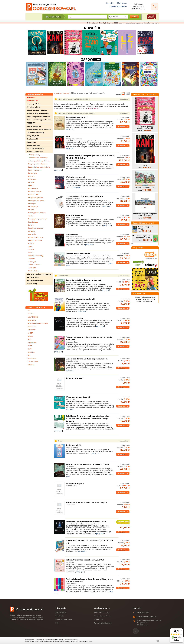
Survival (31, 249)
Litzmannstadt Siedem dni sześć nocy (84, 196)
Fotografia (32, 179)
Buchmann (32, 359)
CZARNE (31, 365)
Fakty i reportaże (35, 170)
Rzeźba (31, 243)
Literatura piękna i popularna (39, 274)
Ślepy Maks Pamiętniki (76, 117)
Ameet (30, 336)
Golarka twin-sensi (75, 378)
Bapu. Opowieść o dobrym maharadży (84, 280)
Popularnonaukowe (36, 228)
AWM (30, 349)
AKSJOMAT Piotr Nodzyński (38, 323)
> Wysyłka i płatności (118, 6)
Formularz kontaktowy (103, 623)
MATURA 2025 (33, 277)
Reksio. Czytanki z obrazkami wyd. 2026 (85, 560)
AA (29, 311)
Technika (32, 259)
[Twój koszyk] (155, 7)
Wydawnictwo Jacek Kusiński (39, 129)
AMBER (30, 333)
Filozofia (31, 176)
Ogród (31, 216)
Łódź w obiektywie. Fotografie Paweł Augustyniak (145, 215)
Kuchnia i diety (34, 194)
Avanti (30, 346)
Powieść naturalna (75, 318)
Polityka (31, 225)
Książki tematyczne (35, 152)
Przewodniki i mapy (36, 237)
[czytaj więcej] (93, 108)
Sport (31, 246)
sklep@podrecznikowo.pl (146, 616)
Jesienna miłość (74, 445)
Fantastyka (33, 173)
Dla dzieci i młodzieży (36, 133)
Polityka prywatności (64, 619)
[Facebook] (136, 631)
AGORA (31, 314)
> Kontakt (109, 3)
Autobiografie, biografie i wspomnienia (41, 161)
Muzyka (31, 210)
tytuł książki (114, 17)
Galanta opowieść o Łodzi (78, 254)
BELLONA (31, 352)
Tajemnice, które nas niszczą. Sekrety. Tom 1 (87, 464)
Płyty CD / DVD (33, 136)
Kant (68, 136)
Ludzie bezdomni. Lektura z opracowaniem (87, 359)
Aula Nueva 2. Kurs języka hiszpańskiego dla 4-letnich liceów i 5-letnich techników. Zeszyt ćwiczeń (88, 419)
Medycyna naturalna (36, 201)
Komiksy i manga (35, 191)
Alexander (32, 330)
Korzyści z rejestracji (102, 616)
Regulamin (60, 616)
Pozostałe (32, 234)
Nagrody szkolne (34, 104)
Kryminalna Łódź (34, 107)
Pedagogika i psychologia (38, 219)
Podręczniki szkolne (35, 280)
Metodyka (32, 204)
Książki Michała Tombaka (37, 110)
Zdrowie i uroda (34, 265)
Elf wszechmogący (75, 483)
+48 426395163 (143, 612)
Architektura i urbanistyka (38, 158)
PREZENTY (31, 123)
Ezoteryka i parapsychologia (39, 167)
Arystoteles (32, 343)
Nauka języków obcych (37, 213)
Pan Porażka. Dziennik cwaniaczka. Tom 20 (145, 127)
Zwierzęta (32, 268)
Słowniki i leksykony (36, 256)
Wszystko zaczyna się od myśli (80, 299)
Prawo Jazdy (32, 284)
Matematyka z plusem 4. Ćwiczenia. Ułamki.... (142, 237)
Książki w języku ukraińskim (38, 113)
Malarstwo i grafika (36, 198)
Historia (31, 182)
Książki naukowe (34, 145)
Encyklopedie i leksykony (38, 164)
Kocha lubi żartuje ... (75, 215)
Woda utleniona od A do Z (78, 397)
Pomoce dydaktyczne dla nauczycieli (40, 117)
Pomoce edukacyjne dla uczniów (40, 120)
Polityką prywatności (71, 639)
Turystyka (32, 262)
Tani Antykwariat (34, 126)
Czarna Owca (33, 362)
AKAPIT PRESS (33, 317)
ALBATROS (32, 327)
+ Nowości (31, 97)
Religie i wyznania (35, 240)
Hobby (31, 185)
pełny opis (69, 129)
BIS (29, 355)
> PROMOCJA (32, 101)
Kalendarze (32, 142)
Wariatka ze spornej (75, 177)
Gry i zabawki (32, 139)
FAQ (57, 623)
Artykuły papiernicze (36, 148)
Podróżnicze (33, 222)
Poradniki (32, 231)
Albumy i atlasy (34, 155)
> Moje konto (121, 3)
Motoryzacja (33, 207)
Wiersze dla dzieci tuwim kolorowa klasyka (86, 502)
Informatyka (33, 188)
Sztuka (31, 253)
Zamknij (158, 641)
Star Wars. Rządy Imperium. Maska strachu (86, 522)
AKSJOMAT (32, 320)
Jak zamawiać (61, 612)
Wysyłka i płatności (102, 612)
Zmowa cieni (72, 234)
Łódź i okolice (34, 271)
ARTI (29, 339)
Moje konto (98, 619)
